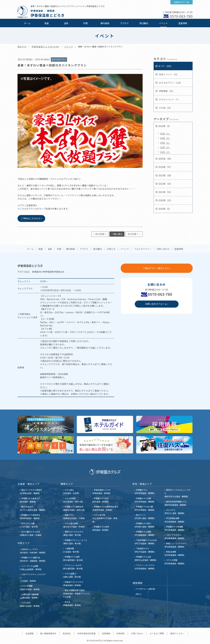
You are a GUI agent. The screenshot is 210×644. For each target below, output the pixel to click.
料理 (86, 23)
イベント (163, 23)
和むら (139, 594)
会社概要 (30, 633)
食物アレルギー (177, 633)
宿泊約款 (67, 633)
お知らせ (111, 249)
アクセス (124, 23)
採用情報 (106, 633)
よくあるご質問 (157, 633)
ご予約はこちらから (31, 218)
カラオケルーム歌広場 (145, 589)
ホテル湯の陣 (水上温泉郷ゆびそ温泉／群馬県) (105, 518)
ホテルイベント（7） (169, 99)
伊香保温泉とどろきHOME (45, 47)
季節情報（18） (166, 91)
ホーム (27, 23)
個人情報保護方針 (48, 633)
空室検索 (183, 23)
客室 (47, 23)
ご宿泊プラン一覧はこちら (156, 268)
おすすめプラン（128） (170, 83)
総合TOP (22, 47)
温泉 (66, 23)
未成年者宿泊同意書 (86, 633)
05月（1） (165, 134)
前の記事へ (101, 234)
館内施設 (105, 23)
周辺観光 (144, 23)
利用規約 (121, 633)
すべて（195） (166, 66)
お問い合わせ (163, 249)
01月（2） (165, 152)
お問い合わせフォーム (156, 304)
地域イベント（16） (169, 74)
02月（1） (165, 147)
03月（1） (165, 143)
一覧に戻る (117, 234)
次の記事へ (133, 234)
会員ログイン (180, 2)
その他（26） (165, 108)
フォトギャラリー (143, 249)
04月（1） (165, 138)
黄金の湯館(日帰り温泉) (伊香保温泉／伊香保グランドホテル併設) (76, 593)
